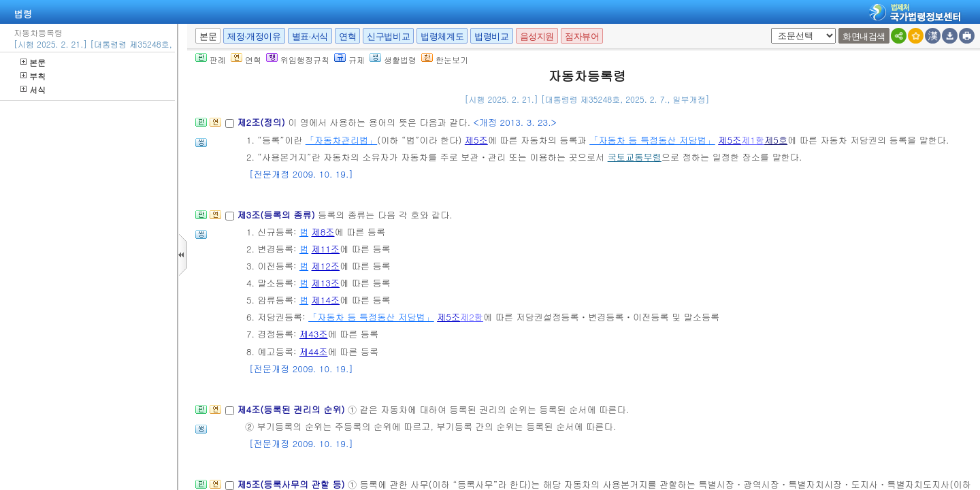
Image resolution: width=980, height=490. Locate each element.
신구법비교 (388, 36)
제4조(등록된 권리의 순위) (292, 409)
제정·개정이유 (254, 36)
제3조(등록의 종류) (277, 215)
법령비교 (491, 36)
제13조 (326, 283)
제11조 (326, 249)
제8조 (323, 232)
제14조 (326, 300)
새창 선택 (769, 28)
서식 (33, 89)
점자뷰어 (582, 36)
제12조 (326, 266)
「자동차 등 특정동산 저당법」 (652, 140)
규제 (349, 60)
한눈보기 (445, 60)
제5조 (476, 140)
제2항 (472, 317)
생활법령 (393, 60)
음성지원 (537, 36)
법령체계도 (442, 36)
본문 (33, 62)
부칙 (33, 76)
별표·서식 (310, 36)
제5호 (776, 140)
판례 (211, 60)
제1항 (753, 140)
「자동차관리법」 (342, 140)
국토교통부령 (635, 157)
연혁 (347, 36)
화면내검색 (864, 36)
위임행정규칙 (298, 60)
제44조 (314, 352)
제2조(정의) (262, 122)
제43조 (314, 334)
